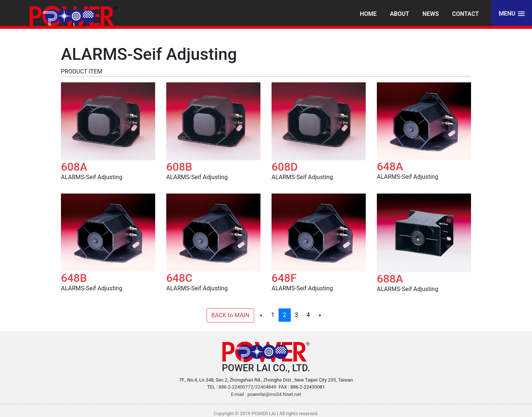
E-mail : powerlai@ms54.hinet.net (266, 394)
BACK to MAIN (230, 315)
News (431, 14)
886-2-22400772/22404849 (248, 387)
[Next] (320, 315)
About (399, 14)
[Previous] (261, 315)
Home (368, 14)
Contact (465, 14)
